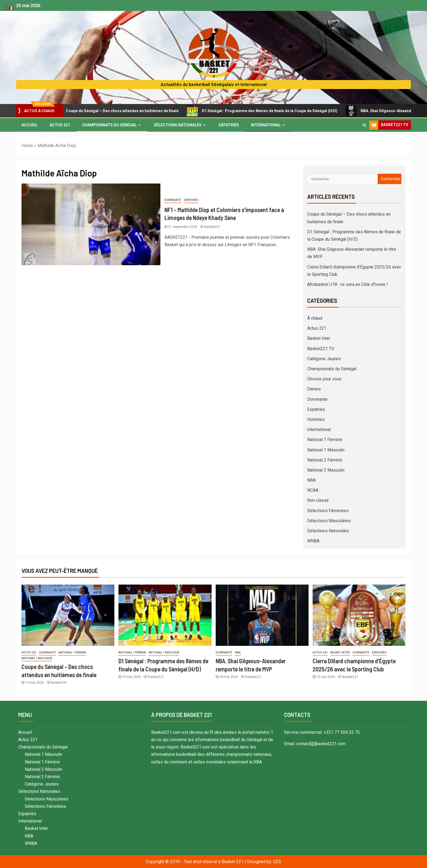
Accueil (30, 125)
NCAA (313, 490)
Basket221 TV (321, 349)
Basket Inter (319, 338)
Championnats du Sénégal (109, 125)
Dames (314, 389)
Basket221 (212, 227)
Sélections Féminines (328, 511)
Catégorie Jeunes (324, 359)
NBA (311, 480)
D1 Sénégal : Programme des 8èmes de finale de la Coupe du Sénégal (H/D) (269, 111)
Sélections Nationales (178, 125)
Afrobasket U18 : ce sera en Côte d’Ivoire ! (347, 284)
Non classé (318, 500)
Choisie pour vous (324, 379)
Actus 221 (60, 125)
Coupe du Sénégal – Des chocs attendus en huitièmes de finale (122, 111)
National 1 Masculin (326, 450)
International (266, 125)
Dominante (173, 200)
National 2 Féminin (325, 460)
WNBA (313, 541)
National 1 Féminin (325, 440)
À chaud (315, 318)
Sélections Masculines (329, 521)
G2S (277, 862)
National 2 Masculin (326, 470)
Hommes (316, 419)
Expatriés (229, 125)
